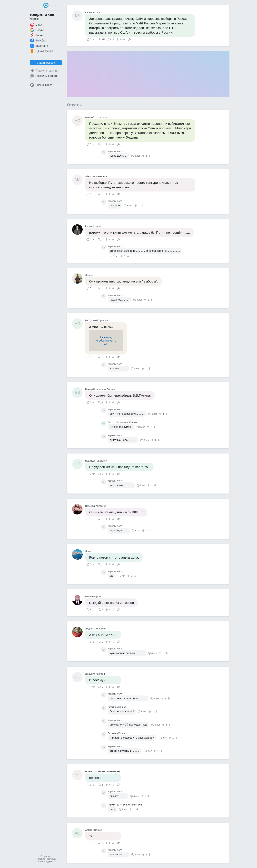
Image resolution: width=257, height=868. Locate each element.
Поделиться (129, 39)
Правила (41, 859)
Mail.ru (37, 25)
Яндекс (37, 35)
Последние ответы (44, 76)
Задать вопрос (46, 63)
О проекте (46, 856)
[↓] (124, 39)
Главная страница (44, 71)
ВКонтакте (39, 46)
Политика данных (46, 861)
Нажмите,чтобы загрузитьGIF (106, 341)
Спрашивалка (41, 85)
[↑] (118, 39)
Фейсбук (38, 40)
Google (37, 30)
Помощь (51, 859)
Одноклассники (42, 51)
